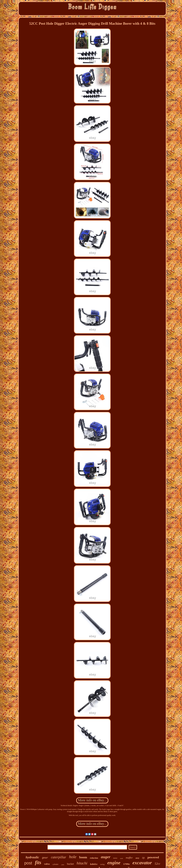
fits (38, 863)
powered (153, 857)
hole (73, 857)
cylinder (56, 864)
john (63, 865)
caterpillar (59, 857)
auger (106, 857)
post (28, 863)
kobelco (94, 864)
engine (114, 863)
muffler (129, 858)
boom (83, 857)
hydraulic (32, 857)
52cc (158, 864)
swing (102, 864)
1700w (126, 864)
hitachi (82, 863)
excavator (142, 863)
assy (137, 858)
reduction (94, 858)
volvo (47, 864)
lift (143, 858)
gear (45, 858)
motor (115, 858)
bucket (70, 864)
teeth (121, 858)
